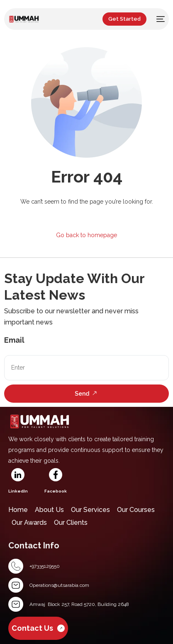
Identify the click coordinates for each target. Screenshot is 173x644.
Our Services (90, 510)
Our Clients (71, 523)
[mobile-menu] (160, 19)
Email (14, 340)
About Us (49, 510)
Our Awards (29, 523)
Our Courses (136, 510)
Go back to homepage (86, 235)
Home (18, 510)
